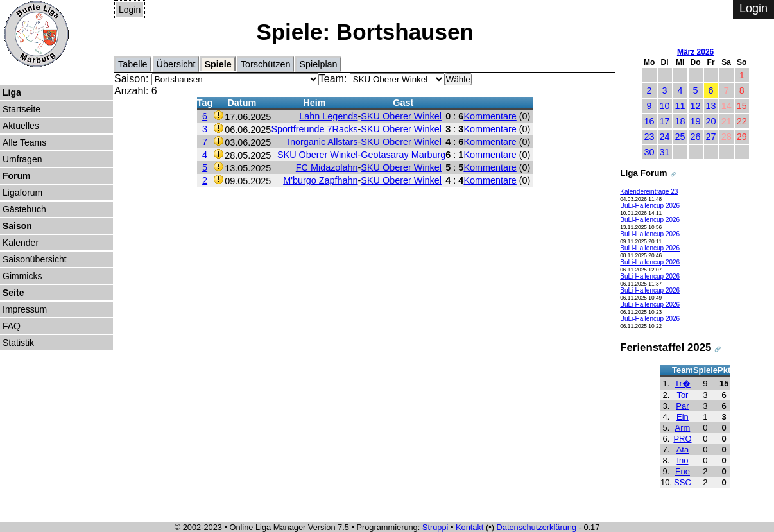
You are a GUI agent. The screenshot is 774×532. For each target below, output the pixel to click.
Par (682, 406)
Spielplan (318, 64)
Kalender (21, 243)
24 (665, 137)
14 (727, 106)
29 (742, 137)
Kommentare (490, 116)
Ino (682, 460)
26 (696, 137)
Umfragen (22, 159)
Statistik (18, 343)
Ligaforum (22, 193)
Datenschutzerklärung (537, 527)
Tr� (683, 383)
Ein (683, 417)
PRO (682, 439)
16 (649, 121)
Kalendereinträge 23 (649, 192)
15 (742, 106)
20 (711, 121)
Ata (683, 450)
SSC (683, 482)
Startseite (21, 109)
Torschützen (266, 64)
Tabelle (133, 64)
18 (680, 121)
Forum (17, 176)
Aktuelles (21, 126)
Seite (13, 293)
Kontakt (469, 527)
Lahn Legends (328, 116)
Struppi (435, 527)
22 (742, 121)
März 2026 (695, 52)
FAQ (12, 326)
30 (649, 152)
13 (711, 106)
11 (680, 106)
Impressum (25, 309)
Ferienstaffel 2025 (666, 348)
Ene (683, 471)
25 (680, 137)
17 (665, 121)
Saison (17, 226)
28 (727, 137)
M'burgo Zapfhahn (320, 180)
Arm (683, 428)
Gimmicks (22, 276)
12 (696, 106)
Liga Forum (643, 173)
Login (130, 10)
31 (665, 152)
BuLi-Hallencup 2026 (650, 206)
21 (727, 121)
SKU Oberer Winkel (401, 116)
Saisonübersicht (35, 259)
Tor (682, 395)
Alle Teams (24, 142)
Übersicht (176, 64)
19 (696, 121)
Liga (12, 92)
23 (649, 137)
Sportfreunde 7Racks (314, 129)
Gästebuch (24, 209)
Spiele (218, 64)
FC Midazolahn (327, 167)
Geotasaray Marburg (403, 155)
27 (711, 137)
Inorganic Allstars (323, 142)
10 (665, 106)
